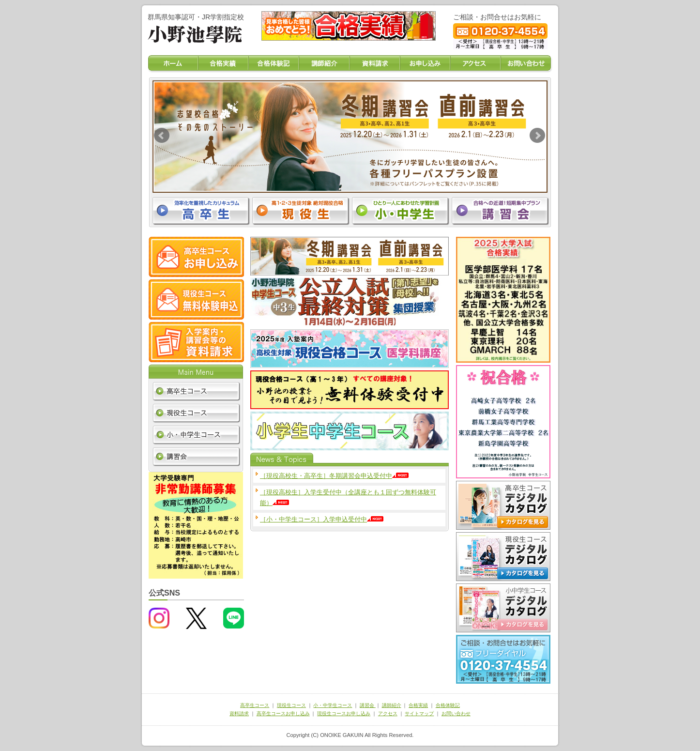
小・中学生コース (333, 705)
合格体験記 (448, 705)
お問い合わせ (456, 713)
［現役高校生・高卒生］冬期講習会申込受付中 (326, 476)
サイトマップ (419, 713)
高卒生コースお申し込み (283, 713)
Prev (162, 136)
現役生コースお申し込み (344, 713)
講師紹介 (392, 705)
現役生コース (291, 705)
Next (537, 136)
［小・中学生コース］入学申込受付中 (313, 520)
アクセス (388, 713)
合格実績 (418, 705)
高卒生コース (255, 705)
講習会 (368, 705)
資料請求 (239, 713)
